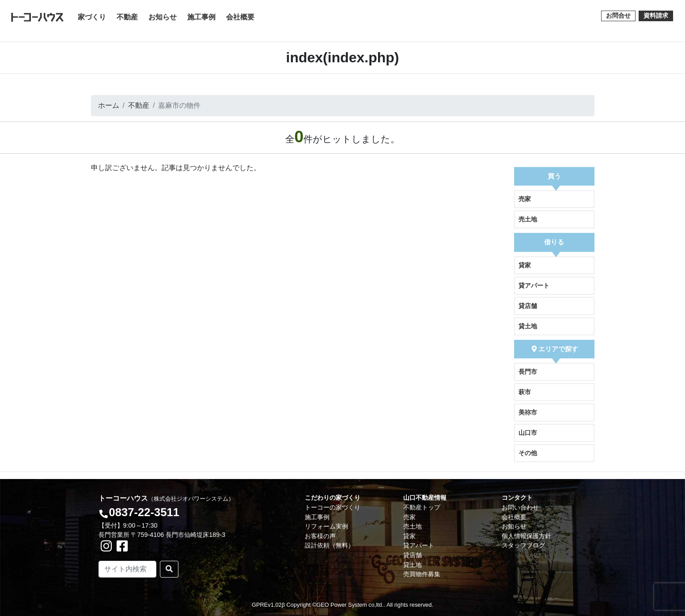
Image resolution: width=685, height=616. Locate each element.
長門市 (528, 372)
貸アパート (534, 285)
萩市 (525, 392)
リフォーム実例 (326, 526)
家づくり (94, 16)
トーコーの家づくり (333, 507)
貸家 (525, 265)
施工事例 (201, 17)
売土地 (528, 219)
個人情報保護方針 (526, 536)
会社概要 (240, 17)
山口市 (528, 433)
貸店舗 (528, 306)
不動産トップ (422, 507)
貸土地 (528, 326)
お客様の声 (320, 536)
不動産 (127, 17)
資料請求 (656, 15)
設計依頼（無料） (329, 545)
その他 (528, 453)
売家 (525, 199)
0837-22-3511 (144, 512)
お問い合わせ (520, 507)
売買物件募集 (422, 574)
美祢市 (528, 412)
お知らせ (163, 17)
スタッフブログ (523, 545)
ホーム (109, 105)
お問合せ (618, 15)
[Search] (127, 569)
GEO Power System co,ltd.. (351, 605)
